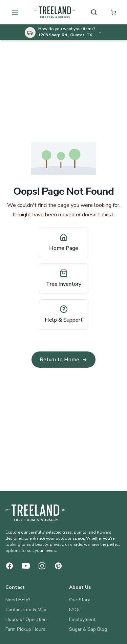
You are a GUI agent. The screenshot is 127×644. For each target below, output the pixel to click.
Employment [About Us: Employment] (82, 619)
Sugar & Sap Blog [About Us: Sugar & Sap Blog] (88, 629)
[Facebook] (9, 566)
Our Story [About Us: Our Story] (80, 600)
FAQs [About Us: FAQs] (75, 610)
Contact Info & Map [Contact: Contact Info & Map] (26, 610)
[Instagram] (42, 566)
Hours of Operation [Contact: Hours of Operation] (26, 619)
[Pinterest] (58, 566)
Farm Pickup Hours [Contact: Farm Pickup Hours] (25, 629)
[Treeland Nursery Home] (35, 513)
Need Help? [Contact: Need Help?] (18, 600)
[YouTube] (26, 566)
